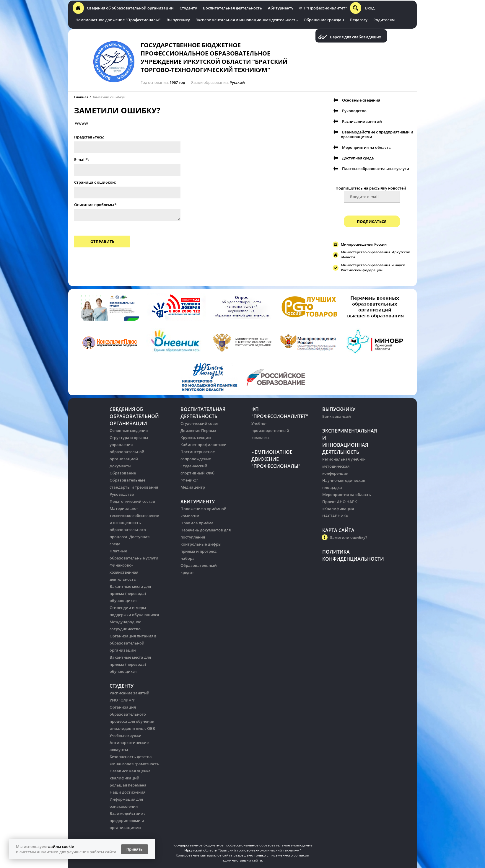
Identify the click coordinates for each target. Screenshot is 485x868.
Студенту (188, 8)
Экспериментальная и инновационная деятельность (247, 20)
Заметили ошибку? (109, 97)
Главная (81, 97)
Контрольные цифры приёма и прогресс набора (201, 551)
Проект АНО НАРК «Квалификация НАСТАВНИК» (340, 509)
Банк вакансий (337, 416)
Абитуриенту (281, 8)
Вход (370, 8)
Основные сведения (361, 100)
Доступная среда (358, 158)
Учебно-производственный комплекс (270, 430)
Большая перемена (128, 785)
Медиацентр (193, 487)
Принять (135, 849)
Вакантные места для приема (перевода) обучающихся (130, 593)
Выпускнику (178, 20)
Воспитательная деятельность (232, 8)
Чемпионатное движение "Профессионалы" (118, 20)
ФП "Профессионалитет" (323, 8)
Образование (123, 473)
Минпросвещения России (364, 244)
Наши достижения (127, 792)
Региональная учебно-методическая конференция (344, 466)
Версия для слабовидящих (355, 37)
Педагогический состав (132, 501)
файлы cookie (61, 846)
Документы (121, 466)
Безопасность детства (131, 757)
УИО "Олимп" (123, 700)
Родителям (384, 20)
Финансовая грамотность (134, 764)
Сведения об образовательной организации (130, 8)
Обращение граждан (324, 20)
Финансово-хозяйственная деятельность (124, 572)
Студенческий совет (200, 423)
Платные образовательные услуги (376, 169)
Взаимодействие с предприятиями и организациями (377, 134)
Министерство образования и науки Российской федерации (373, 267)
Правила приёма (197, 523)
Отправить (102, 242)
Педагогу (359, 20)
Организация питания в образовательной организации (133, 643)
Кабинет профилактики (204, 445)
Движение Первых (198, 430)
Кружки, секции (196, 438)
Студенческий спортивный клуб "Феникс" (197, 473)
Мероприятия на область (366, 147)
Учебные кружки (126, 735)
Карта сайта (338, 530)
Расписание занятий (362, 121)
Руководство (354, 111)
